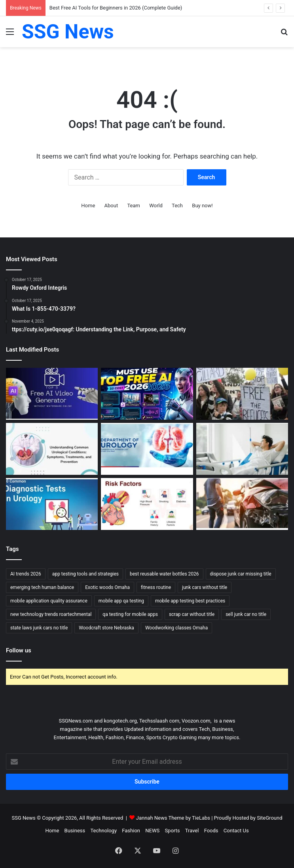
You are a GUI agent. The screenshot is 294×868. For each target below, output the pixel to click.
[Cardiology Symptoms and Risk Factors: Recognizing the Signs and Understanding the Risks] (147, 504)
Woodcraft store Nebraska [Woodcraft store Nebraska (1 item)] (106, 628)
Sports (172, 831)
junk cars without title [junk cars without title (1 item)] (205, 587)
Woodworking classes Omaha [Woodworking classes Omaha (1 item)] (176, 628)
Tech (177, 206)
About (111, 206)
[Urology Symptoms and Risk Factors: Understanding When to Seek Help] (52, 449)
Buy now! (202, 206)
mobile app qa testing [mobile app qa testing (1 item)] (121, 601)
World (156, 206)
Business (75, 831)
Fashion (131, 831)
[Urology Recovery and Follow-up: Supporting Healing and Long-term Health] (242, 449)
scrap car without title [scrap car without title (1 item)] (192, 614)
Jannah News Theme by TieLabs (173, 818)
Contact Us (236, 831)
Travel (192, 831)
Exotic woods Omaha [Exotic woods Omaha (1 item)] (107, 587)
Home (88, 206)
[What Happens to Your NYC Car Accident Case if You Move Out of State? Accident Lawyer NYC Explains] (242, 504)
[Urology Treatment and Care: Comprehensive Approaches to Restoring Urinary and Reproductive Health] (147, 449)
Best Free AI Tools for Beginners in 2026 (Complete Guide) (116, 8)
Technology (103, 831)
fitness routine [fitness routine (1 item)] (156, 587)
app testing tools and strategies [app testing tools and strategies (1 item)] (85, 574)
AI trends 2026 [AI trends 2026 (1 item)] (26, 574)
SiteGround (269, 818)
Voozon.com (196, 721)
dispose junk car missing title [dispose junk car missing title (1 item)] (241, 574)
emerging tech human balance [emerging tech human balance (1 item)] (42, 587)
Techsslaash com (159, 721)
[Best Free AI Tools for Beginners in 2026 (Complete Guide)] (147, 394)
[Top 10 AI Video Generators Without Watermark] (52, 394)
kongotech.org (120, 721)
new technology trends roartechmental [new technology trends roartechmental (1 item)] (51, 614)
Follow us (19, 650)
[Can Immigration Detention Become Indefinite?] (242, 394)
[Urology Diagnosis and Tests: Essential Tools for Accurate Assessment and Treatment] (52, 504)
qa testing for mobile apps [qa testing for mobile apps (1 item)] (130, 614)
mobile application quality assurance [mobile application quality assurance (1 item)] (49, 601)
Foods (211, 831)
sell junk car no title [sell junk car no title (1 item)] (246, 614)
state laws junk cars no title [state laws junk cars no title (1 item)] (39, 628)
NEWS (152, 831)
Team (134, 206)
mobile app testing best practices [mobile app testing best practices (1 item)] (190, 601)
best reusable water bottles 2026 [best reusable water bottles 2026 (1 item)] (164, 574)
